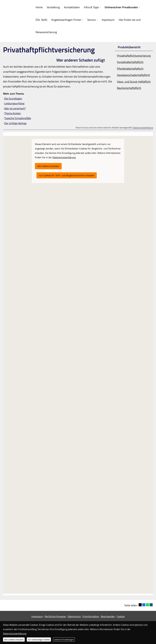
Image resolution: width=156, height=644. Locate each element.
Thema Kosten (13, 113)
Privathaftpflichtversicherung (134, 55)
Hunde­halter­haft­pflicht (130, 61)
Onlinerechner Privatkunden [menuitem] (119, 7)
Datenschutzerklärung (143, 127)
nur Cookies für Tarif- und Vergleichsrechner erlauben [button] (67, 175)
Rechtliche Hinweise (55, 616)
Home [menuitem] (39, 7)
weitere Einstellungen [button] (64, 639)
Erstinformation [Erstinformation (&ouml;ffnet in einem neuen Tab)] (91, 616)
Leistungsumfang (14, 103)
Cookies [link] (121, 616)
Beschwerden (108, 616)
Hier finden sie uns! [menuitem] (127, 19)
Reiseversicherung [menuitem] (46, 32)
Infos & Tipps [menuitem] (90, 7)
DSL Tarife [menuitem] (41, 19)
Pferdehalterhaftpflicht (130, 68)
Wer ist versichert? (15, 108)
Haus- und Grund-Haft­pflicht (134, 81)
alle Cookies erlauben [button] (48, 165)
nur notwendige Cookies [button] (39, 639)
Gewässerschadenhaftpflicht (133, 74)
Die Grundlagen (13, 98)
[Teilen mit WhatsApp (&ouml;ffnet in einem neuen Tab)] (147, 604)
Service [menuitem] (90, 19)
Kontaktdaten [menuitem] (71, 7)
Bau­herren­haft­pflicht (129, 87)
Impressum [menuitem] (106, 19)
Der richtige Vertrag (15, 122)
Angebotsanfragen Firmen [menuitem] (66, 19)
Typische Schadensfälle (18, 117)
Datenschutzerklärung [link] (64, 157)
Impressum (37, 616)
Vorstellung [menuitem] (52, 7)
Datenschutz (74, 616)
